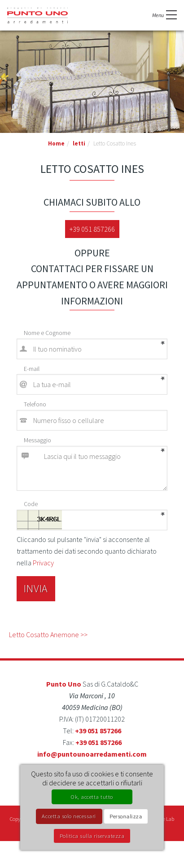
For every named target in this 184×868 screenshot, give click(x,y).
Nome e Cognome (47, 333)
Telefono (35, 404)
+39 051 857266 (92, 229)
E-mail (32, 369)
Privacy (43, 563)
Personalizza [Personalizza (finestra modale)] (126, 816)
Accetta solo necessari (69, 816)
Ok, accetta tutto (92, 797)
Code (31, 504)
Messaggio (37, 440)
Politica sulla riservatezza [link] (92, 836)
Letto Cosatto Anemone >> (48, 634)
